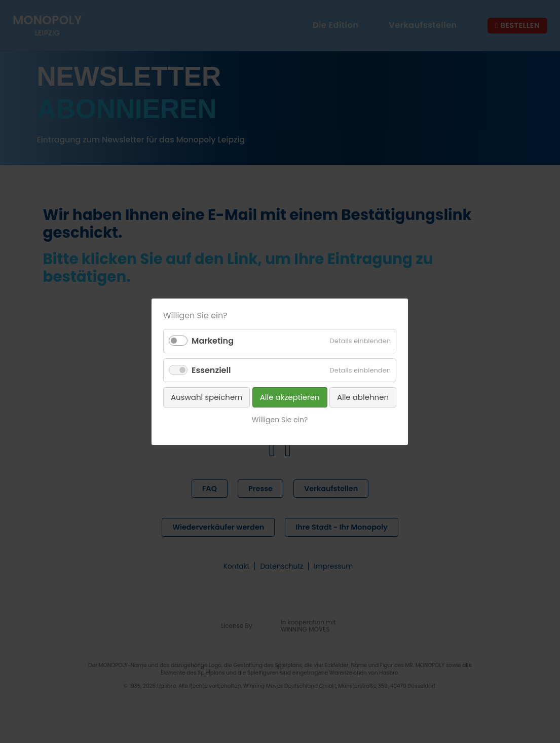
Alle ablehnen (363, 397)
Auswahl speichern (207, 397)
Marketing (213, 341)
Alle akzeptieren (290, 397)
